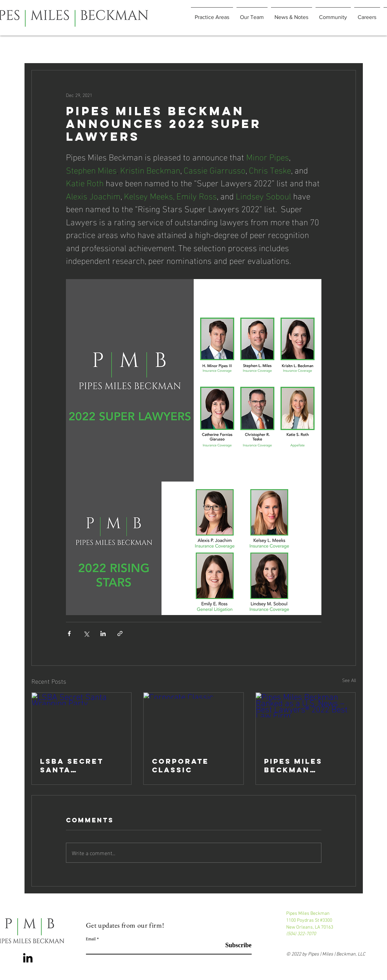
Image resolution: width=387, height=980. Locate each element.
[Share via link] (120, 633)
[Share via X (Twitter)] (86, 633)
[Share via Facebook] (69, 633)
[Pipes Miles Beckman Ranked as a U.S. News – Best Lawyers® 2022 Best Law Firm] (306, 721)
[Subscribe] (234, 945)
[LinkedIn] (28, 958)
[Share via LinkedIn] (103, 633)
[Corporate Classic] (193, 721)
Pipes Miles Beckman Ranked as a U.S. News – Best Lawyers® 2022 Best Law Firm (302, 765)
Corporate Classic (180, 765)
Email (91, 939)
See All (349, 680)
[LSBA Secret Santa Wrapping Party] (82, 721)
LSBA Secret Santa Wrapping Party (72, 765)
